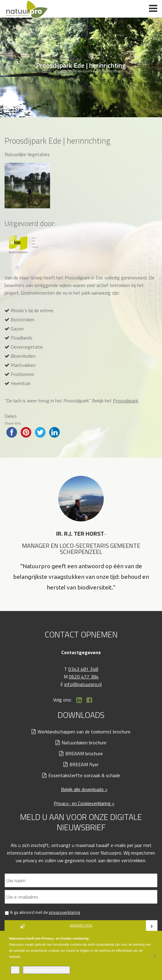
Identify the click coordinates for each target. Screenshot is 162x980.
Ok (15, 970)
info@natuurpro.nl (83, 684)
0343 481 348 (83, 669)
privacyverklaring (64, 912)
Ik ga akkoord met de (45, 912)
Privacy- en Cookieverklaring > (84, 803)
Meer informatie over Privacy (46, 970)
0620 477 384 (84, 677)
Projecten (62, 71)
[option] (81, 534)
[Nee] (154, 955)
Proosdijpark (125, 401)
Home (47, 71)
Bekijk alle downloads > (84, 789)
